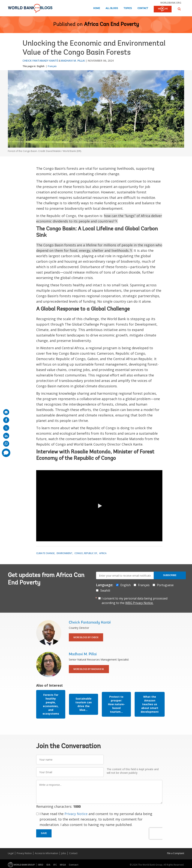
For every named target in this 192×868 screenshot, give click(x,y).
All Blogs (112, 8)
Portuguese (165, 585)
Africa (103, 553)
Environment (64, 553)
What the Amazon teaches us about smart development (150, 704)
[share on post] (6, 428)
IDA (48, 865)
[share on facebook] (6, 420)
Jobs (64, 853)
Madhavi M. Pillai (73, 61)
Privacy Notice (76, 814)
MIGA (63, 865)
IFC (55, 865)
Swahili (105, 590)
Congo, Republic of (86, 553)
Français (52, 66)
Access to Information (46, 853)
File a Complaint (176, 853)
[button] (179, 9)
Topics (128, 8)
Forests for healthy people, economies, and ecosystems (51, 704)
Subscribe (170, 575)
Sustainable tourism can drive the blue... (84, 704)
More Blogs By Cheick (86, 637)
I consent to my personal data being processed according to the (135, 601)
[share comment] (6, 453)
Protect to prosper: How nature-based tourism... (116, 704)
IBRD (41, 865)
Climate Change (45, 553)
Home (97, 8)
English (41, 66)
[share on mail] (6, 412)
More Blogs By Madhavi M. (89, 669)
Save (44, 833)
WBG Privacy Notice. (139, 603)
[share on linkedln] (6, 436)
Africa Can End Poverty (111, 25)
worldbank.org (171, 3)
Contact (143, 8)
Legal (11, 853)
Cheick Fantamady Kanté (40, 61)
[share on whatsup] (6, 444)
